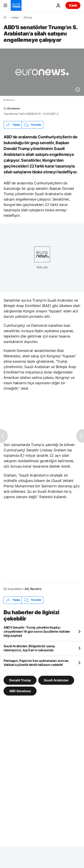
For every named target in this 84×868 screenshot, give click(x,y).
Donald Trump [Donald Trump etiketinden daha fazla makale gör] (20, 680)
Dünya (28, 18)
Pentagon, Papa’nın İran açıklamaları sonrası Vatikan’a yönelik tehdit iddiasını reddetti (36, 663)
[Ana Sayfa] (5, 17)
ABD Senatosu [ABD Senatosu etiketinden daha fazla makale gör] (20, 691)
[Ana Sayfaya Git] (16, 5)
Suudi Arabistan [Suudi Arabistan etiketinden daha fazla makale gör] (56, 680)
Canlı (73, 5)
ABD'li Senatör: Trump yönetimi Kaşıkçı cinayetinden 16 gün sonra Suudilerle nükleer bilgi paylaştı (37, 631)
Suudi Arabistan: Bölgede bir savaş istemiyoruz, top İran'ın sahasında (29, 648)
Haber (15, 18)
